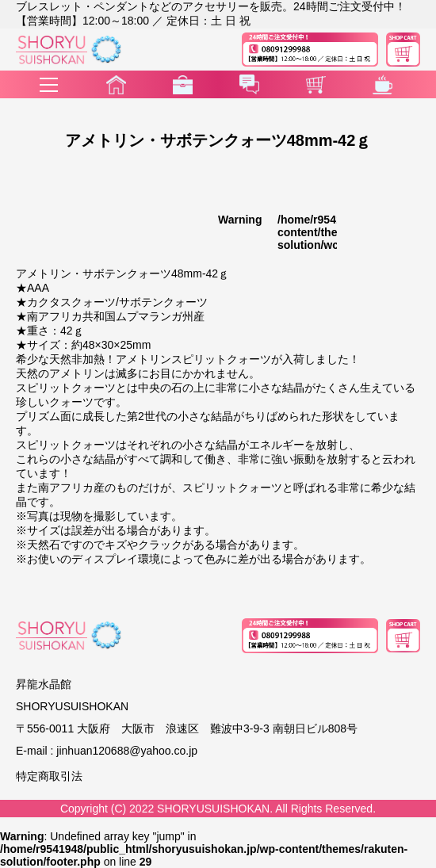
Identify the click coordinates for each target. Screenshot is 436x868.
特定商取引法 (49, 776)
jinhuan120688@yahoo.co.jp (127, 751)
